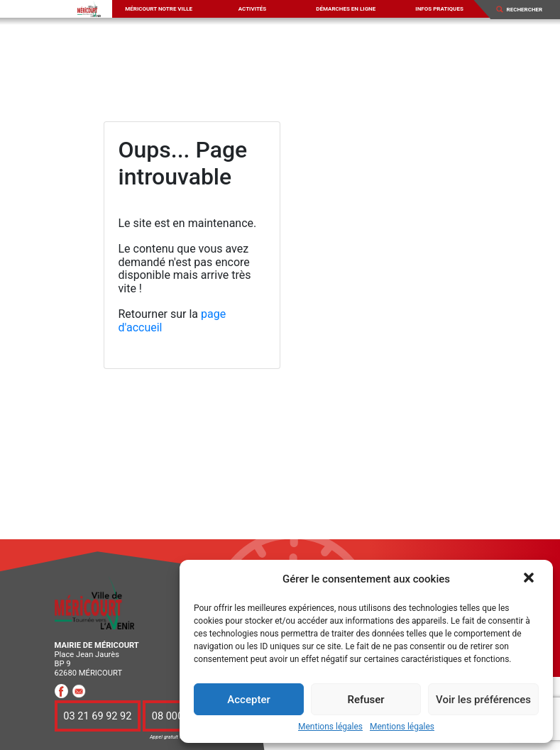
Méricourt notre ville (159, 9)
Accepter (248, 700)
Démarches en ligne (346, 9)
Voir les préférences (483, 700)
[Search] (529, 9)
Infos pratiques (439, 9)
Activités (253, 9)
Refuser (366, 700)
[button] (530, 579)
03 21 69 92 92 (97, 716)
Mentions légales (330, 727)
